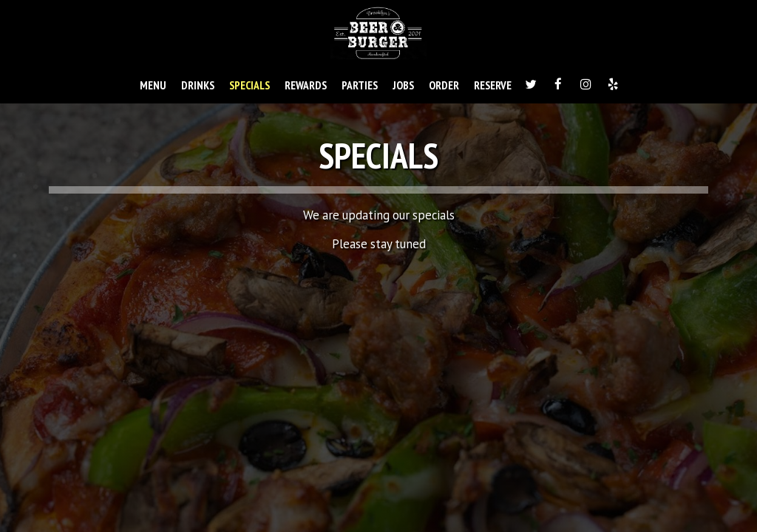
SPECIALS (249, 85)
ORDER (444, 85)
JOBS (403, 85)
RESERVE (493, 85)
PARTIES (360, 85)
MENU (153, 85)
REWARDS (306, 85)
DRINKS (198, 85)
